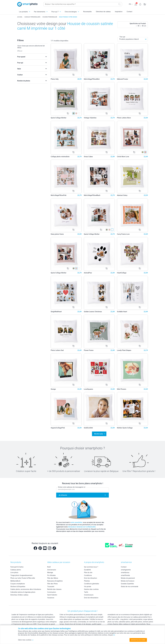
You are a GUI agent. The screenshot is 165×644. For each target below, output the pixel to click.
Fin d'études (51, 574)
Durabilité (87, 568)
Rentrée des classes (54, 588)
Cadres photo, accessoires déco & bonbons (26, 588)
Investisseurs (89, 594)
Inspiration (119, 12)
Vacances (51, 596)
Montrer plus (99, 433)
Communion (52, 591)
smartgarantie (126, 568)
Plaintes (87, 580)
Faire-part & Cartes (17, 566)
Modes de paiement (128, 577)
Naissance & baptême (55, 580)
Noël (49, 566)
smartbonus (125, 571)
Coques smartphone (18, 583)
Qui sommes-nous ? (91, 566)
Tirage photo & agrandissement (21, 574)
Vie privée (88, 585)
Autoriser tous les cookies (138, 640)
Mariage (50, 571)
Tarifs (86, 591)
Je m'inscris (63, 494)
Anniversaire (52, 568)
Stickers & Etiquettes (18, 585)
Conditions (88, 574)
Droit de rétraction (90, 577)
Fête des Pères (52, 583)
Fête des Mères (53, 577)
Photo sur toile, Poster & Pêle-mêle (23, 577)
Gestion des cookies (91, 588)
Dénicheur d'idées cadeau (19, 594)
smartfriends (125, 574)
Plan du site (88, 571)
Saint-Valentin (52, 594)
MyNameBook (15, 580)
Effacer (20, 51)
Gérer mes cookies (26, 640)
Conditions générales (92, 583)
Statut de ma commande (130, 585)
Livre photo (14, 571)
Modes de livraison (128, 580)
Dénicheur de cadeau (103, 12)
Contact (129, 12)
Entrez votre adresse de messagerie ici (72, 486)
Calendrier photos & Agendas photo (23, 591)
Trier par (122, 37)
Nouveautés (87, 12)
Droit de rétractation (91, 596)
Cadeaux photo (16, 568)
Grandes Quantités (127, 583)
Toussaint (51, 585)
